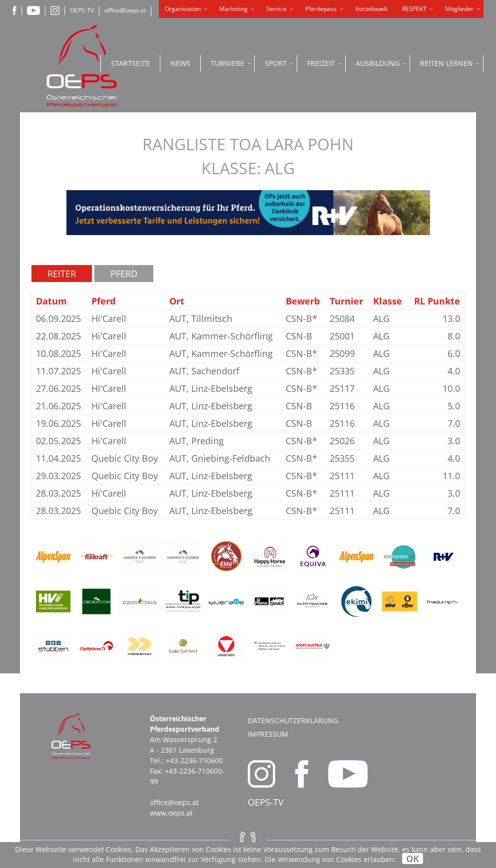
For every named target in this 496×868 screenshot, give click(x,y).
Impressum (268, 734)
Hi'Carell (109, 318)
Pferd (124, 274)
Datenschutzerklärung (293, 721)
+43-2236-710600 (194, 760)
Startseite (130, 63)
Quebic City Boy (125, 458)
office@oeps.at (125, 10)
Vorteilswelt (371, 9)
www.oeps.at (171, 813)
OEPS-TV (82, 10)
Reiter (62, 274)
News (180, 63)
